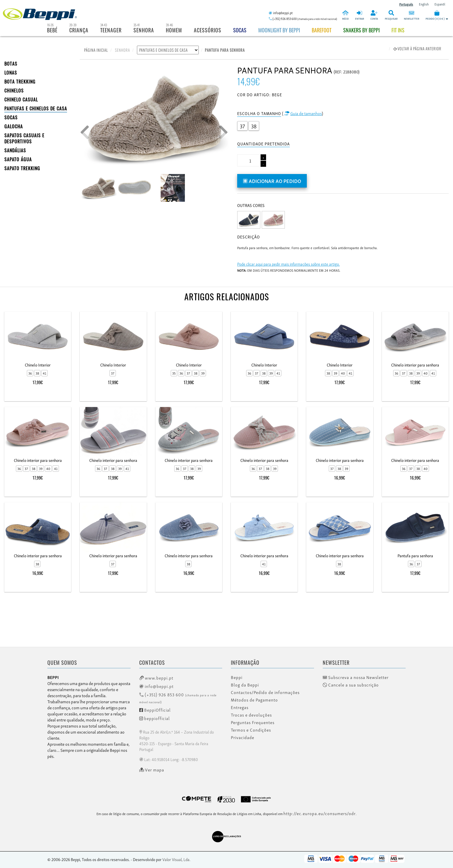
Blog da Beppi (245, 685)
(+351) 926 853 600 (178, 698)
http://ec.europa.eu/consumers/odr (320, 813)
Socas (240, 30)
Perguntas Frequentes (253, 722)
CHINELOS (14, 90)
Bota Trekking (20, 82)
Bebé (52, 30)
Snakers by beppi (361, 30)
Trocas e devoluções (251, 715)
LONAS (11, 73)
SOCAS (11, 117)
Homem (174, 30)
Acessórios (208, 30)
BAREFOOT (322, 30)
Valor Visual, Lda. (176, 859)
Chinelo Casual (21, 99)
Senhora (144, 30)
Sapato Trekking (22, 168)
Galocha (14, 126)
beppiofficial (155, 718)
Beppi (237, 677)
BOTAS (11, 64)
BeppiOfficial (155, 710)
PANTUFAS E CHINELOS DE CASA (36, 108)
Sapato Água (18, 159)
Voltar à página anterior (417, 49)
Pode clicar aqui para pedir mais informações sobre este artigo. (288, 264)
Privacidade (243, 737)
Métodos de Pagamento (254, 700)
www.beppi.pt (156, 678)
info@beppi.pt (156, 686)
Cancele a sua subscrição (351, 685)
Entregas (240, 707)
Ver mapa (152, 770)
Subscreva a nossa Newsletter (356, 677)
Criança (79, 30)
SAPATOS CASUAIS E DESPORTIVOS (24, 138)
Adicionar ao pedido (272, 181)
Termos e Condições (251, 730)
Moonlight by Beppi (279, 30)
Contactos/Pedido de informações (265, 692)
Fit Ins (398, 30)
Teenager (111, 30)
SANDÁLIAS (15, 150)
